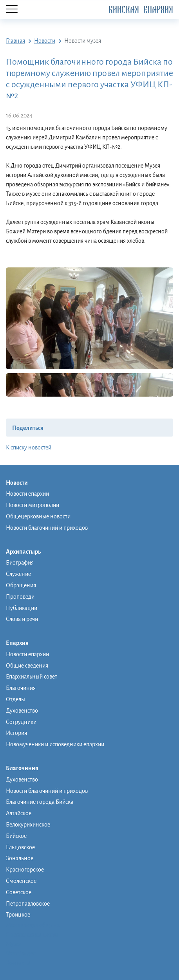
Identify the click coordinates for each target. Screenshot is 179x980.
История (16, 733)
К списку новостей (29, 448)
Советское (19, 892)
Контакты (18, 963)
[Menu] (12, 10)
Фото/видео (21, 953)
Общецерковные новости (38, 516)
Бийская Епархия (141, 10)
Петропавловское (28, 904)
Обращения (21, 585)
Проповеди (20, 597)
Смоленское (21, 881)
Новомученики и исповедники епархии (55, 744)
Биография (20, 563)
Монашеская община (33, 925)
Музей (14, 944)
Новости (21, 483)
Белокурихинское (28, 825)
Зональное (20, 858)
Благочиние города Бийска (40, 802)
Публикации (22, 608)
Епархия (21, 643)
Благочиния (21, 688)
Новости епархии (27, 494)
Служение (18, 574)
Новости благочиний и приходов (47, 528)
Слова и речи (22, 619)
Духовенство (22, 711)
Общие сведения (27, 666)
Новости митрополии (33, 505)
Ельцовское (20, 847)
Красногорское (25, 870)
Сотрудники (21, 722)
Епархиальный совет (32, 677)
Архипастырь (27, 552)
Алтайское (19, 813)
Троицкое (18, 915)
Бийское (16, 836)
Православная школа (32, 935)
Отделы (15, 699)
